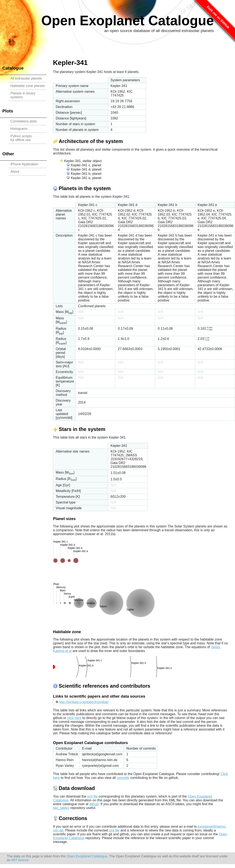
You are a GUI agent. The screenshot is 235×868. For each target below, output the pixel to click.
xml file (92, 796)
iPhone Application (24, 164)
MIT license (20, 860)
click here (74, 718)
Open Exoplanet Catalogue (128, 21)
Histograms (19, 129)
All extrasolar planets (26, 78)
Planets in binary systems (23, 95)
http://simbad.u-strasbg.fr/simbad (84, 702)
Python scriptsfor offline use (21, 138)
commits (123, 778)
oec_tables (61, 808)
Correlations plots (24, 121)
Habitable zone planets (28, 86)
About (15, 172)
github (94, 804)
